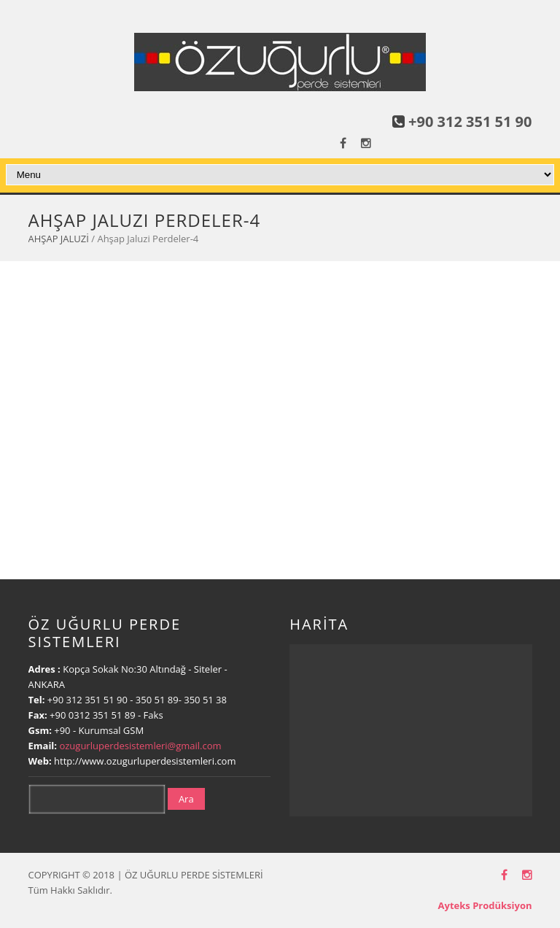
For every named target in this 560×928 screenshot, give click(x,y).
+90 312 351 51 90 (470, 121)
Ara (186, 799)
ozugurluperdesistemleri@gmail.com (140, 746)
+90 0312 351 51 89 (93, 715)
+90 (63, 730)
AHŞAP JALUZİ (59, 239)
